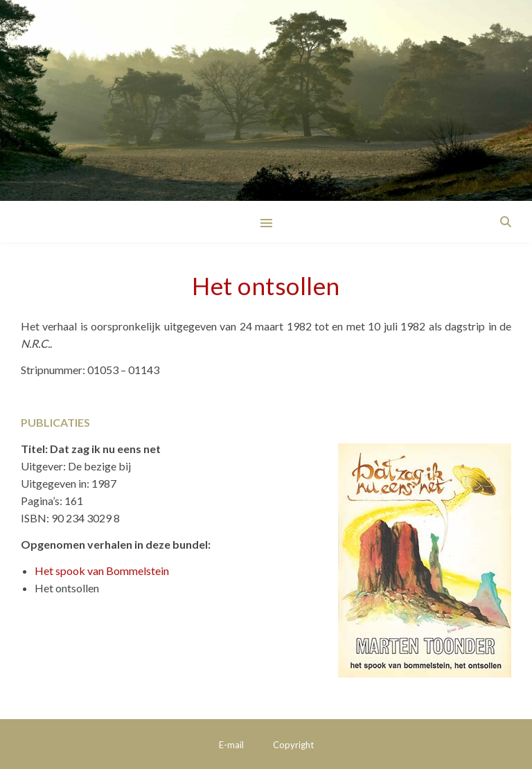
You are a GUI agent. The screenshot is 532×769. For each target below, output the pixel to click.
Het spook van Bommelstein (102, 571)
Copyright (293, 745)
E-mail (231, 745)
